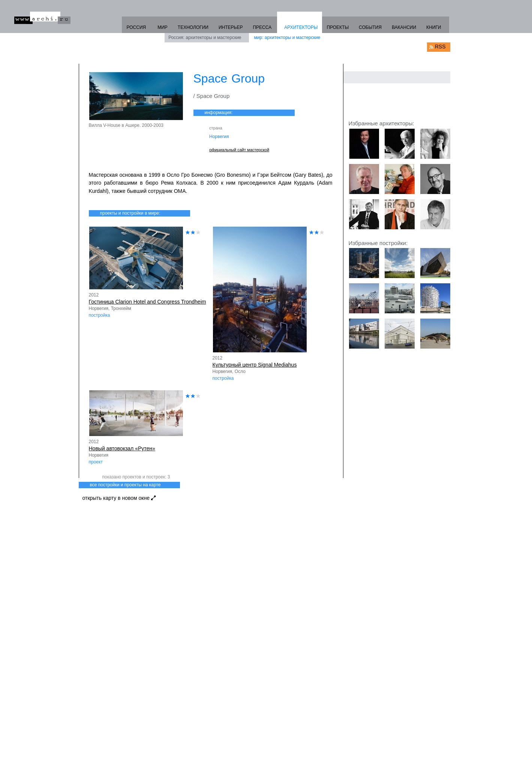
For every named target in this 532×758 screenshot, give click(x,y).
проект (96, 462)
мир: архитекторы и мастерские (287, 38)
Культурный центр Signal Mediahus (255, 365)
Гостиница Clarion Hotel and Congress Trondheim (148, 302)
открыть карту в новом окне (119, 498)
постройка (100, 315)
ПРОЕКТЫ (338, 27)
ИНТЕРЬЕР (231, 27)
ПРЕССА (262, 27)
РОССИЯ (136, 27)
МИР (163, 27)
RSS (440, 47)
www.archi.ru (42, 18)
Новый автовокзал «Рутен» (122, 448)
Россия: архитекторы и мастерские (205, 38)
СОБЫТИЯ (370, 27)
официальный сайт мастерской (239, 150)
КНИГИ (434, 27)
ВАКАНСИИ (404, 27)
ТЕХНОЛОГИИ (193, 27)
